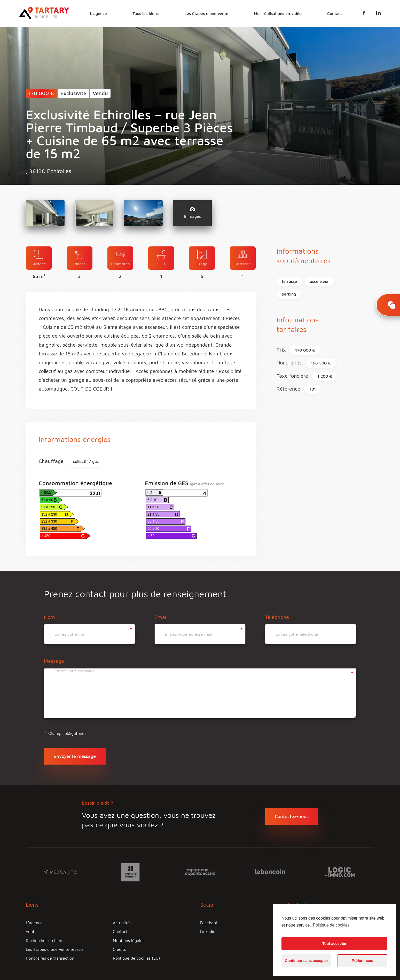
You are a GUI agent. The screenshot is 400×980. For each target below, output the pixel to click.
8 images (192, 213)
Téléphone (277, 617)
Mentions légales (129, 940)
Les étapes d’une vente (207, 13)
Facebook (209, 923)
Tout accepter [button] (334, 944)
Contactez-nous (292, 816)
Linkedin (208, 931)
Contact (335, 13)
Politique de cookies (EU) (136, 958)
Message (54, 661)
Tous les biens (147, 13)
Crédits (119, 949)
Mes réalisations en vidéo (278, 13)
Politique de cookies (331, 925)
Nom (49, 617)
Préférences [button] (362, 961)
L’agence (100, 13)
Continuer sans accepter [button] (307, 961)
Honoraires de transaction (50, 958)
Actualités (122, 923)
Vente (31, 931)
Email (161, 617)
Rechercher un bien (44, 940)
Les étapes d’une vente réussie (55, 949)
